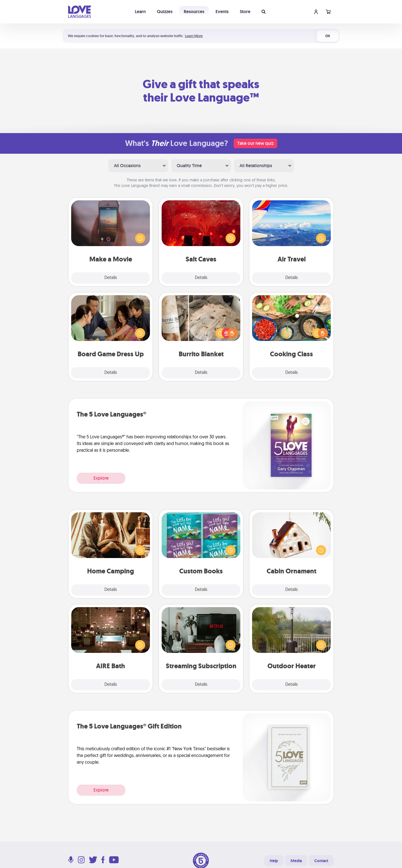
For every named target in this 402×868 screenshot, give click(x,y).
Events (222, 12)
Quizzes (165, 12)
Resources (194, 12)
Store (245, 12)
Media (296, 861)
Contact (321, 861)
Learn (140, 12)
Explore (101, 478)
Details (111, 278)
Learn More (194, 36)
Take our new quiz (255, 143)
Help (274, 861)
